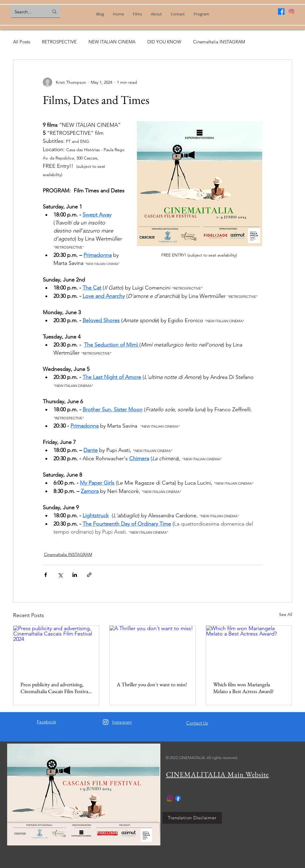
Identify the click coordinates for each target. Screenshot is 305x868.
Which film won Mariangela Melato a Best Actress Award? (244, 688)
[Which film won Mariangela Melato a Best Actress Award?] (249, 650)
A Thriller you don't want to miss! (152, 684)
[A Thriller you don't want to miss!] (152, 650)
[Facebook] (281, 12)
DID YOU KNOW (164, 42)
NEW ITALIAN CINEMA (112, 42)
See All (286, 614)
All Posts (22, 42)
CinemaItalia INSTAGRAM (219, 42)
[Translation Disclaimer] (192, 818)
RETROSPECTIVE (59, 42)
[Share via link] (89, 575)
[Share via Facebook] (46, 575)
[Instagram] (291, 12)
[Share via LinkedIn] (75, 575)
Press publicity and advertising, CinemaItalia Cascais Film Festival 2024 (55, 688)
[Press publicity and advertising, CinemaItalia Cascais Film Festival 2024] (56, 650)
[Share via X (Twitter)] (60, 575)
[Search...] (27, 12)
